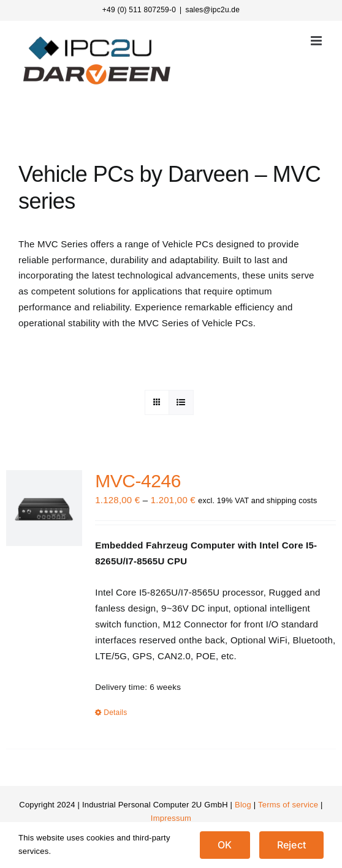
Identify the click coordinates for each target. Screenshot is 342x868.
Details (115, 713)
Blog (243, 805)
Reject (291, 845)
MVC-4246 (138, 481)
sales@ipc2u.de (212, 10)
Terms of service (288, 805)
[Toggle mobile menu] (317, 41)
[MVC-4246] (44, 508)
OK (225, 845)
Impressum (171, 818)
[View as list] (181, 402)
